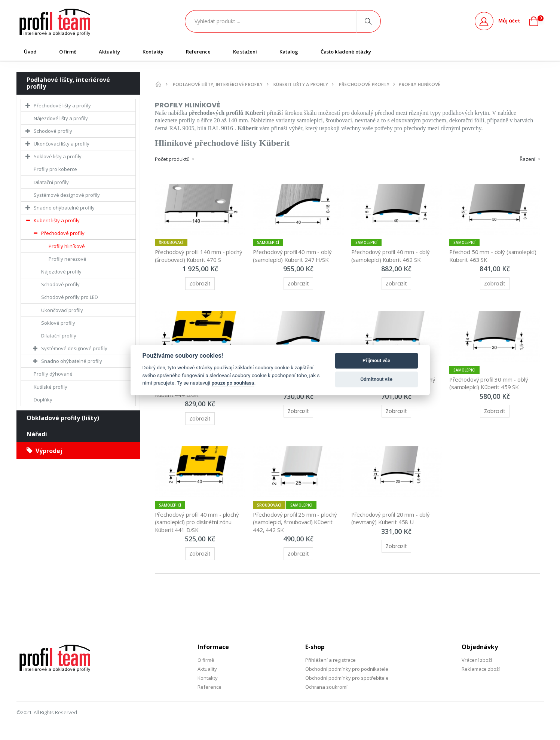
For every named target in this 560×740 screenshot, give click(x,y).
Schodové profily (53, 131)
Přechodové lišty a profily (62, 106)
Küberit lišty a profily (57, 220)
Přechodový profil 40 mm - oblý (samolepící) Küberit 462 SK (392, 256)
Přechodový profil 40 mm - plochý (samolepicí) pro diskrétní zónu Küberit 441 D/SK (198, 522)
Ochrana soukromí (326, 687)
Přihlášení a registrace (331, 660)
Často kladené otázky (346, 52)
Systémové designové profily (67, 195)
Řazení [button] (528, 159)
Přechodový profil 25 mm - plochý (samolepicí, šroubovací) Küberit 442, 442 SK (296, 522)
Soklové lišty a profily (58, 156)
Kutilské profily (51, 387)
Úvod (30, 52)
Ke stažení (245, 52)
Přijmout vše (376, 360)
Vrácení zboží (477, 660)
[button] (536, 21)
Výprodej (45, 451)
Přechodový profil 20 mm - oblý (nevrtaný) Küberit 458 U (392, 518)
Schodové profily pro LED (70, 297)
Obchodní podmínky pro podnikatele (347, 669)
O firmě (68, 52)
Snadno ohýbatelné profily (64, 208)
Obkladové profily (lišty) (63, 418)
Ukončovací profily (62, 310)
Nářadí (37, 434)
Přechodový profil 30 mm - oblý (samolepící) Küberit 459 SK (490, 383)
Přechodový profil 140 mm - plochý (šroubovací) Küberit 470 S (200, 256)
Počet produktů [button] (173, 159)
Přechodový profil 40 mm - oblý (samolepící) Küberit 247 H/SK (293, 256)
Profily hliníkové (67, 246)
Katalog (289, 52)
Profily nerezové (68, 259)
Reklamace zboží (481, 669)
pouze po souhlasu (233, 383)
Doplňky (43, 400)
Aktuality (109, 52)
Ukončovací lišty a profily (62, 144)
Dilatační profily (51, 182)
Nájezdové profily (61, 272)
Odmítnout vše (376, 379)
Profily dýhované (53, 374)
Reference (198, 52)
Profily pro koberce (55, 169)
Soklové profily (58, 323)
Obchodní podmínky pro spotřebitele (347, 678)
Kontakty (153, 52)
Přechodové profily (63, 233)
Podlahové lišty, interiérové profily (68, 83)
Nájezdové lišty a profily (61, 118)
